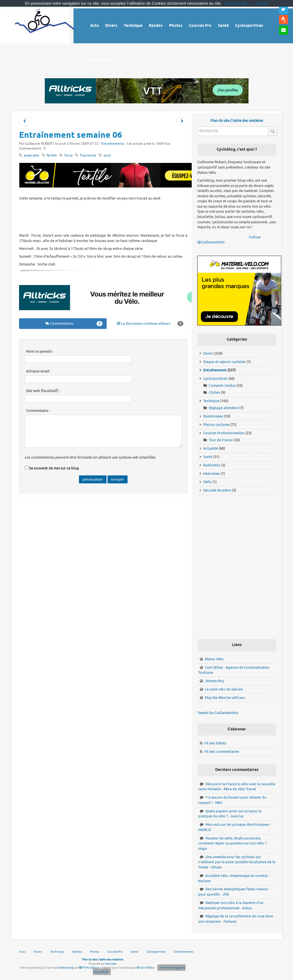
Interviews (212, 474)
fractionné (88, 156)
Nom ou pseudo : (40, 352)
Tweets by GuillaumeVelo (218, 713)
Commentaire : (38, 411)
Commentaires (74, 324)
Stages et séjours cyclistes (224, 362)
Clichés (215, 392)
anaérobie (31, 156)
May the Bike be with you (225, 698)
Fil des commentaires (222, 752)
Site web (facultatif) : (43, 391)
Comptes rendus (222, 385)
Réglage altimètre (224, 408)
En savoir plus (236, 3)
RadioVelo (212, 465)
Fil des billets (215, 743)
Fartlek (52, 156)
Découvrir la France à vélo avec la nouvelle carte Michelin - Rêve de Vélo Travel (237, 787)
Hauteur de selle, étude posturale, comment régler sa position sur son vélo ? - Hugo (233, 843)
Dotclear (111, 964)
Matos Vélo (214, 659)
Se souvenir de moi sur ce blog (54, 468)
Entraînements (113, 144)
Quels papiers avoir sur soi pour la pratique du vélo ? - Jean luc (230, 814)
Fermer (262, 3)
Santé (208, 457)
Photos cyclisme (216, 425)
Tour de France (221, 440)
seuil (107, 156)
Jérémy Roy (214, 681)
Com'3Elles (145, 968)
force (69, 156)
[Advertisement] (121, 216)
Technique (211, 401)
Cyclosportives (215, 379)
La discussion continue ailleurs (150, 324)
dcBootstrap (66, 968)
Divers (208, 353)
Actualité (211, 448)
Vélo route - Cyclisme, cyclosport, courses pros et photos (45, 25)
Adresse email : (38, 371)
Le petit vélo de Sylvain (224, 689)
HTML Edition (89, 968)
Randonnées (213, 416)
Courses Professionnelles (224, 433)
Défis (207, 482)
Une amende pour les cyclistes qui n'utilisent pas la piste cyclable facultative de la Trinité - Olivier (237, 862)
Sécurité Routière (217, 490)
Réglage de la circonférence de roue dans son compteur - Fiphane (236, 919)
